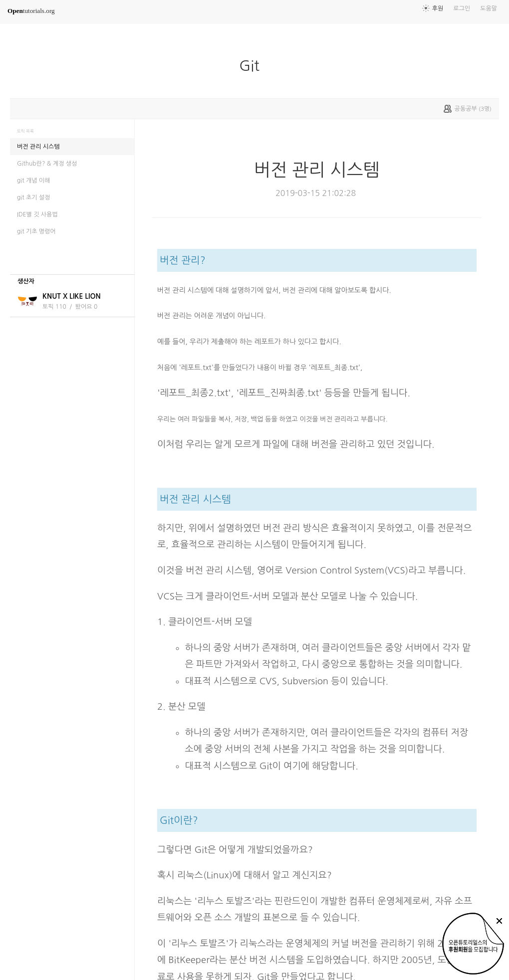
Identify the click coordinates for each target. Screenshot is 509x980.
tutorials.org (31, 11)
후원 (438, 8)
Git (253, 66)
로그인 (462, 8)
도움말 (489, 8)
